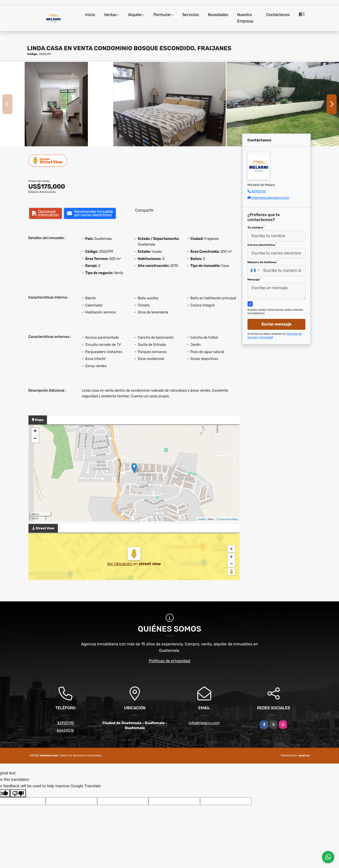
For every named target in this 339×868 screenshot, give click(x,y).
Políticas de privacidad (169, 661)
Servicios (191, 15)
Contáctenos (278, 15)
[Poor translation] (18, 793)
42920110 (259, 191)
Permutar (162, 15)
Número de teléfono (263, 262)
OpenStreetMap (229, 519)
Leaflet (202, 519)
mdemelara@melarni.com (270, 198)
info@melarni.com (204, 723)
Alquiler (135, 15)
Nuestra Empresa (245, 18)
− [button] (35, 439)
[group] (56, 104)
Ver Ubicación (120, 564)
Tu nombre (256, 227)
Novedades (218, 15)
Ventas (110, 15)
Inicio (90, 15)
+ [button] (35, 432)
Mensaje (254, 279)
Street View (48, 161)
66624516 (65, 730)
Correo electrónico (262, 245)
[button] (144, 141)
